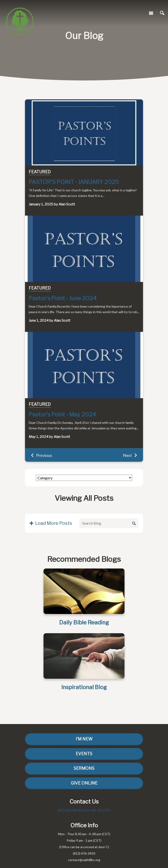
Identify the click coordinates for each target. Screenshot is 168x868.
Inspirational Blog (84, 687)
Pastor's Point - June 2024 (63, 298)
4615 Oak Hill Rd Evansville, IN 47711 (84, 810)
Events (84, 754)
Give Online (84, 783)
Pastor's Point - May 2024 (62, 414)
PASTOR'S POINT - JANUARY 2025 (74, 182)
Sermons (84, 768)
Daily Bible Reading (84, 622)
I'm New (84, 739)
